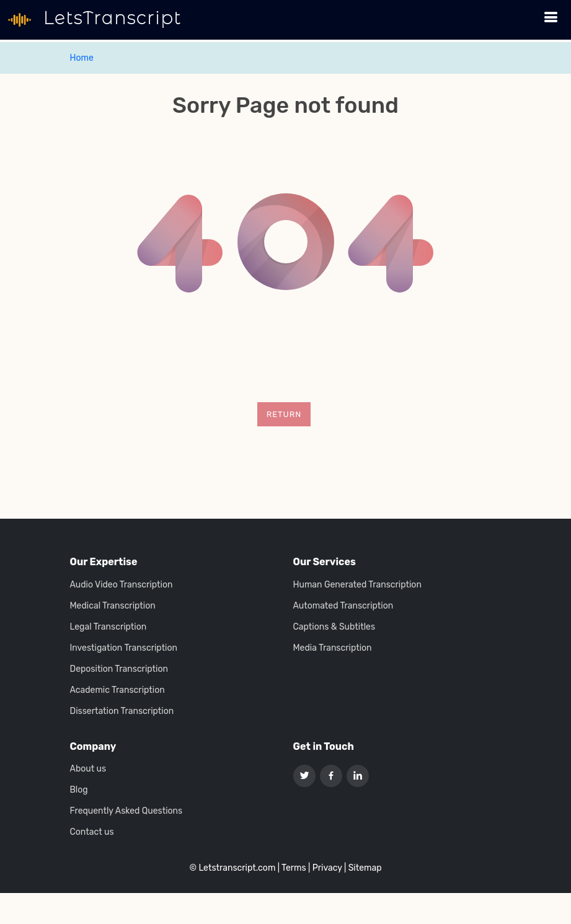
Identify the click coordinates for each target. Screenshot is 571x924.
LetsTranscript (110, 18)
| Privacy (325, 868)
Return (284, 414)
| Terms (292, 868)
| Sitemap (363, 868)
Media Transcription (333, 648)
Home (82, 58)
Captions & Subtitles (334, 627)
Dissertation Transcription (122, 711)
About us (88, 769)
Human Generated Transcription (357, 585)
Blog (79, 790)
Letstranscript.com (237, 868)
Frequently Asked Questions (126, 811)
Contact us (92, 832)
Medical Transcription (113, 606)
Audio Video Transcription (122, 585)
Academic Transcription (117, 690)
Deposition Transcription (119, 669)
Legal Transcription (108, 627)
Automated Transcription (343, 606)
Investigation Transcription (124, 648)
